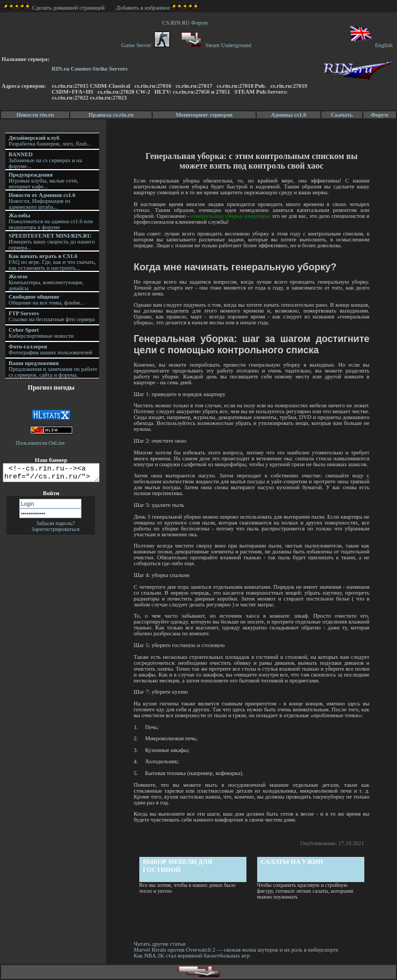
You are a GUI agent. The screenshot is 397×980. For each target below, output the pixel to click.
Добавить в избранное (143, 8)
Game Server (145, 45)
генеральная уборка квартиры (231, 216)
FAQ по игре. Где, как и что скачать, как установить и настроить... (52, 262)
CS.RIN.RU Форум (186, 23)
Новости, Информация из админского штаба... (42, 201)
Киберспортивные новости (41, 333)
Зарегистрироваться (56, 532)
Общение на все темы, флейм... (46, 300)
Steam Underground (215, 45)
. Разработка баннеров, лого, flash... (50, 141)
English (370, 45)
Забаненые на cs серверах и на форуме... (45, 160)
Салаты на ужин (293, 862)
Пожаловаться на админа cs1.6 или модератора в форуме (51, 221)
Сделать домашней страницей (54, 8)
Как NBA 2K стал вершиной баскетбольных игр (193, 956)
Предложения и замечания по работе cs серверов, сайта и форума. (53, 369)
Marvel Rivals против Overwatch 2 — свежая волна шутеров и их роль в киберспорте (238, 950)
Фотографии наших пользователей (50, 350)
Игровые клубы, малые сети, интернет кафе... (43, 181)
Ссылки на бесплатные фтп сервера (52, 316)
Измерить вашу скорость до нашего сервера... (52, 242)
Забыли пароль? (55, 526)
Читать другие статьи (160, 944)
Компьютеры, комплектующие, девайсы (46, 282)
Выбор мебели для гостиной (178, 866)
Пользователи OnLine (41, 443)
